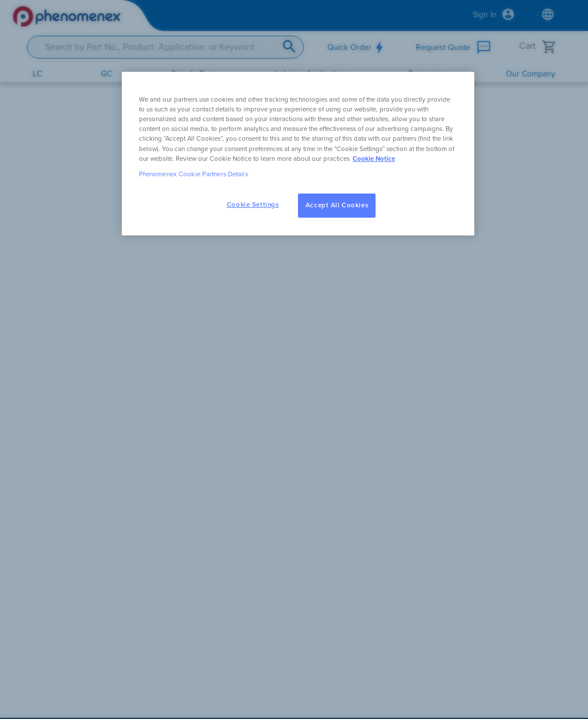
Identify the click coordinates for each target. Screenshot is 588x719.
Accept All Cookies (337, 205)
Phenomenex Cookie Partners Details (194, 174)
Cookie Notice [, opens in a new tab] (374, 159)
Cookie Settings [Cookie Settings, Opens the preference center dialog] (253, 205)
